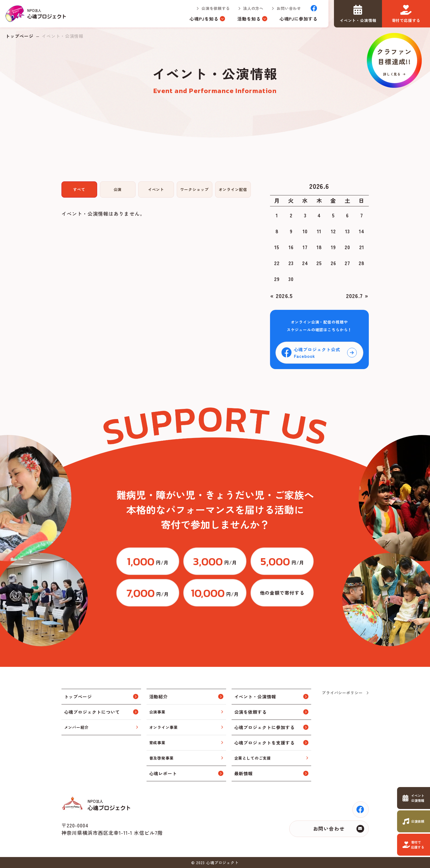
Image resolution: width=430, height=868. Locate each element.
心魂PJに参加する (299, 19)
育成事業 (157, 743)
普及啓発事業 (161, 758)
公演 (118, 189)
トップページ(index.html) (36, 14)
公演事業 (157, 712)
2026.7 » (357, 296)
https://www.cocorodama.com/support (414, 845)
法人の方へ (253, 8)
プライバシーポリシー (342, 693)
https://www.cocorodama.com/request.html (414, 821)
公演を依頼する (216, 8)
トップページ (19, 36)
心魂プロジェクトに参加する (265, 727)
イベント (156, 189)
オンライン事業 (164, 727)
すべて (79, 189)
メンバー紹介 (76, 727)
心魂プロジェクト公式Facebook (317, 353)
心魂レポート (163, 773)
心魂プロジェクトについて (92, 712)
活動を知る (249, 19)
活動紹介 (159, 696)
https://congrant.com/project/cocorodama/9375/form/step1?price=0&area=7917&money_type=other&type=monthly (282, 593)
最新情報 (244, 773)
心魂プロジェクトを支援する (265, 743)
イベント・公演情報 (255, 696)
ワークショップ (195, 189)
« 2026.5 (282, 296)
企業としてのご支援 (253, 758)
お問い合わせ (289, 8)
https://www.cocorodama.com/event (414, 798)
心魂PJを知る (204, 19)
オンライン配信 (233, 189)
